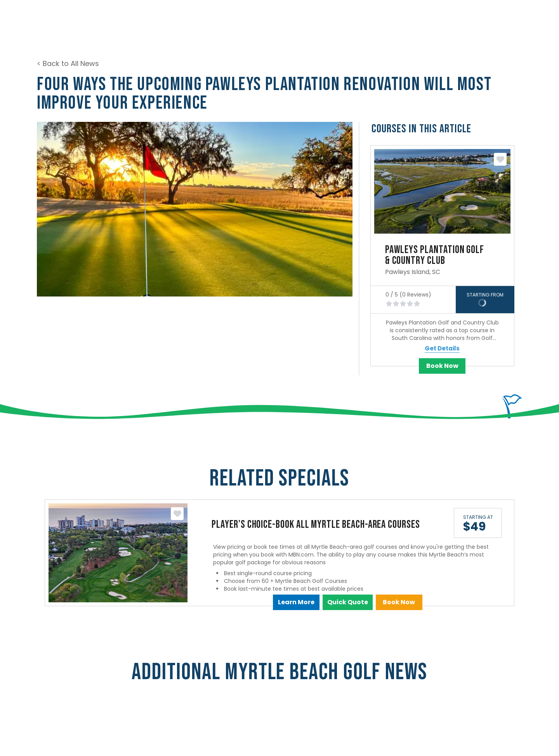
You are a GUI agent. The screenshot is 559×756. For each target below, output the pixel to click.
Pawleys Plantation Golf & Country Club (435, 255)
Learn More (296, 602)
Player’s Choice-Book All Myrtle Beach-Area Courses (316, 525)
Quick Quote (348, 602)
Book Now (442, 366)
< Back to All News (68, 63)
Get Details (442, 349)
